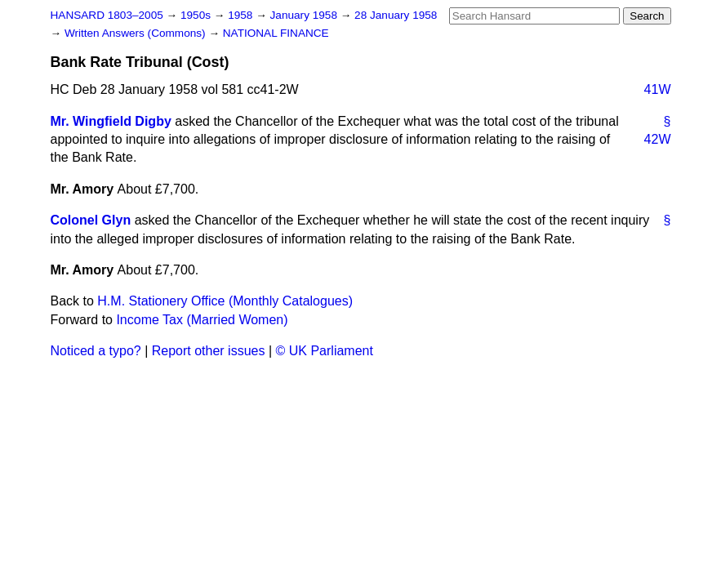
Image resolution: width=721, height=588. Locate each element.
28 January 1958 (396, 15)
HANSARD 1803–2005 (107, 15)
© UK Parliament (325, 351)
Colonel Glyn (91, 220)
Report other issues (209, 351)
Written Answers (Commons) (137, 33)
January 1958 (305, 15)
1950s (197, 15)
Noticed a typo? (96, 351)
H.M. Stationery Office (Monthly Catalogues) (225, 301)
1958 (242, 15)
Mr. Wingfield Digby (111, 121)
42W (658, 139)
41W (658, 89)
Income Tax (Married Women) (202, 320)
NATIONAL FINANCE (276, 33)
